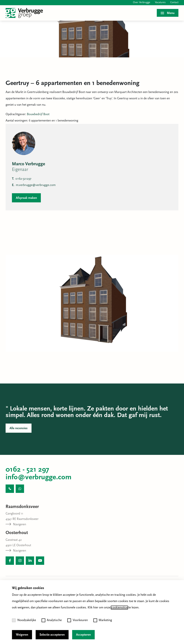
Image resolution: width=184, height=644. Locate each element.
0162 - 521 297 (27, 470)
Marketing (103, 620)
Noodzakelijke (24, 620)
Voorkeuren (78, 620)
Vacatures (160, 3)
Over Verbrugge (142, 3)
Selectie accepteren (52, 635)
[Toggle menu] (168, 13)
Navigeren (16, 524)
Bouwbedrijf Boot (38, 114)
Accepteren (83, 635)
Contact (174, 3)
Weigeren (22, 635)
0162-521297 (22, 179)
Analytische (52, 620)
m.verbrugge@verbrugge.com (34, 185)
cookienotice (119, 608)
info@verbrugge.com (38, 477)
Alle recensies (19, 428)
